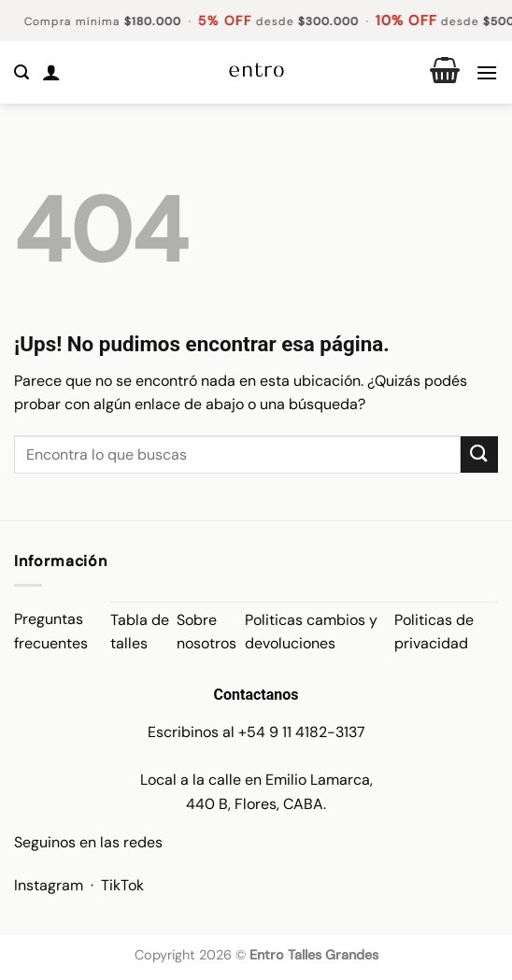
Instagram (49, 885)
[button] (21, 72)
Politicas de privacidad (434, 632)
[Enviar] (479, 454)
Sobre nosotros (206, 632)
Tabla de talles (140, 632)
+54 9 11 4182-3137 (302, 732)
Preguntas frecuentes (51, 631)
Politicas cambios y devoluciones (311, 632)
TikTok (122, 885)
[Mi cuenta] (51, 72)
